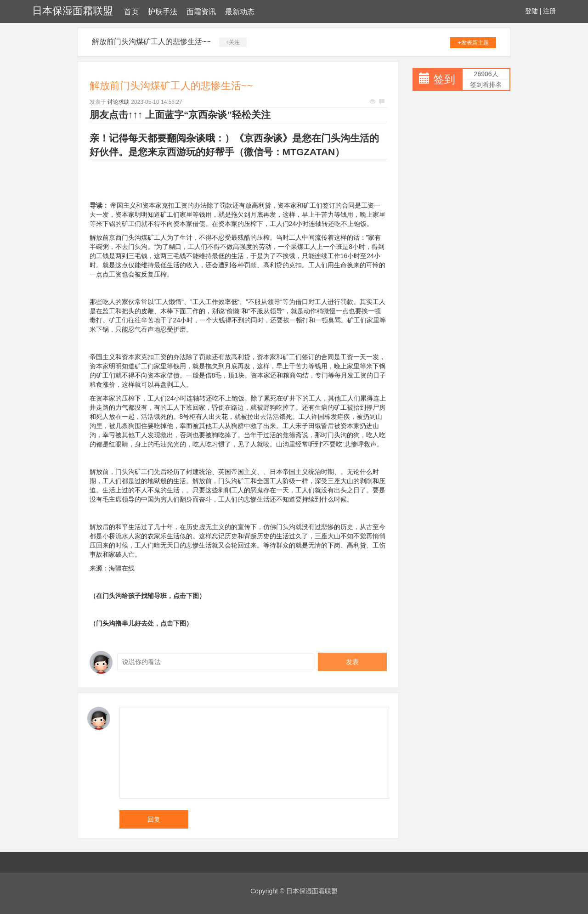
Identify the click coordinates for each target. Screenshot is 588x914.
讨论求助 (119, 102)
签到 (444, 79)
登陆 (531, 11)
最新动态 (240, 12)
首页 (131, 12)
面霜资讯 (201, 12)
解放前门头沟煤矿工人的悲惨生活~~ (151, 42)
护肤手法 (163, 12)
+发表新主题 (473, 43)
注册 (549, 11)
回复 (154, 819)
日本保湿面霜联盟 (73, 11)
